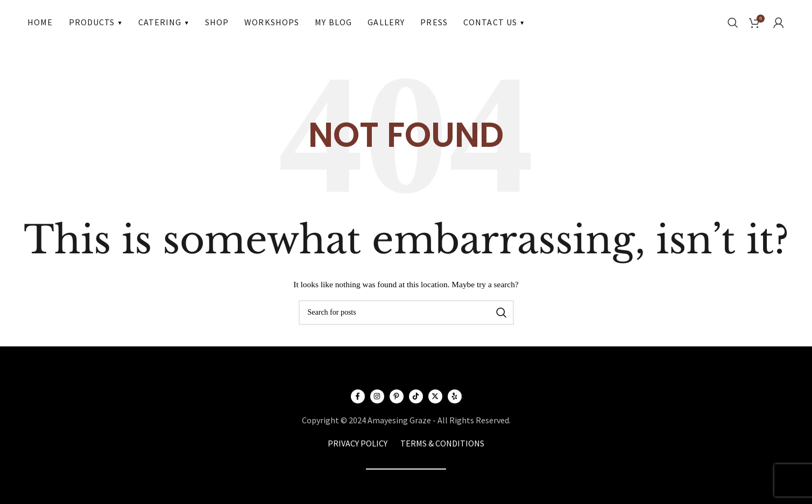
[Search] (733, 22)
